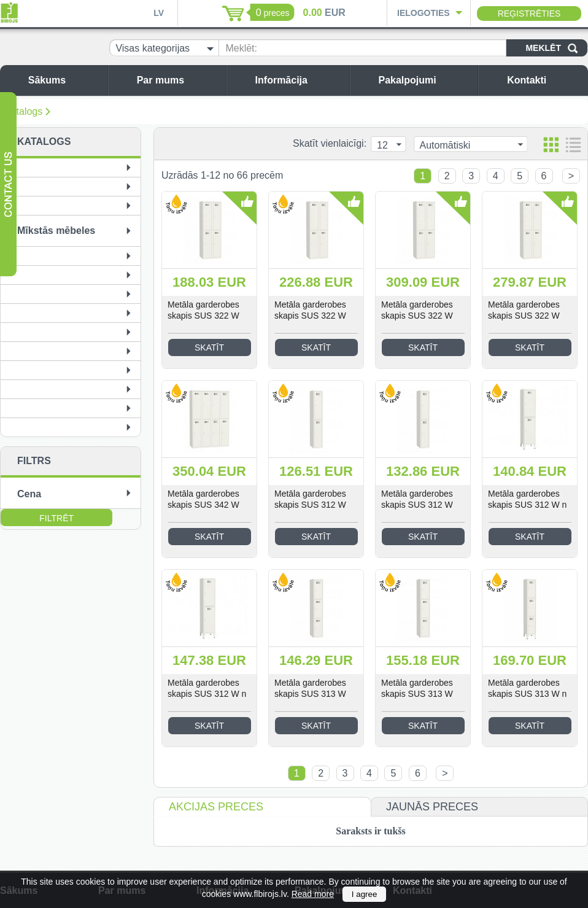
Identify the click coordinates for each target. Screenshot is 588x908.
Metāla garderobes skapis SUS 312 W (310, 499)
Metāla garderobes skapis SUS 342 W (203, 499)
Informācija (299, 80)
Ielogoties (424, 13)
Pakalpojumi (425, 80)
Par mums (178, 80)
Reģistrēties (529, 14)
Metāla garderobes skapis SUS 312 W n (527, 499)
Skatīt (209, 347)
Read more (313, 894)
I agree (365, 894)
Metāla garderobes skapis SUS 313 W (310, 688)
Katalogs (23, 111)
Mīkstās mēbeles (56, 231)
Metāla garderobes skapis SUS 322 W (203, 310)
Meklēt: (241, 48)
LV (159, 13)
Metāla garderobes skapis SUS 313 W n (527, 688)
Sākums (65, 80)
